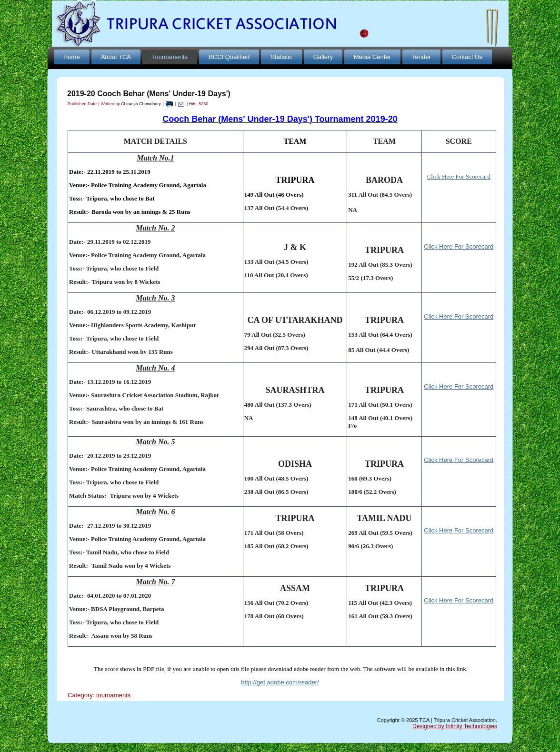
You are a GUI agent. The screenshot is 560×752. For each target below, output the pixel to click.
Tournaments (170, 57)
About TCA (116, 57)
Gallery (323, 57)
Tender (421, 57)
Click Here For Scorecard (459, 246)
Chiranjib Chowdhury (141, 104)
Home (72, 57)
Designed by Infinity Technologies (455, 726)
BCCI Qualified (229, 57)
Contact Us (467, 57)
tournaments (113, 695)
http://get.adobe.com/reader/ (280, 682)
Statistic (281, 57)
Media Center (372, 57)
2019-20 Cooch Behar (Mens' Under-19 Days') (149, 94)
